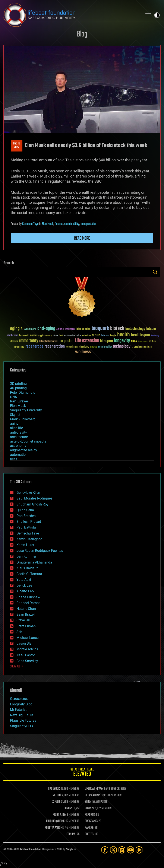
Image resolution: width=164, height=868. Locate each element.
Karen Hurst (25, 545)
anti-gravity (18, 432)
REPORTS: (90, 815)
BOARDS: (90, 808)
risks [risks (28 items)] (76, 347)
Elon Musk (48, 224)
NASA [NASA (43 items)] (134, 341)
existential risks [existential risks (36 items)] (72, 336)
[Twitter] (113, 850)
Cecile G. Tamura (29, 574)
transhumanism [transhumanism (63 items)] (142, 347)
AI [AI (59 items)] (22, 329)
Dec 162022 (17, 146)
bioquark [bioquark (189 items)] (100, 328)
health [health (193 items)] (124, 335)
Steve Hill (23, 620)
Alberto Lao (25, 591)
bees (14, 459)
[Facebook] (105, 850)
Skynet (15, 415)
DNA (13, 397)
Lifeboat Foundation (31, 850)
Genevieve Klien (28, 493)
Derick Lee (24, 585)
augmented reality (24, 450)
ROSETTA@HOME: (54, 828)
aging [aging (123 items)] (15, 329)
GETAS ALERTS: (93, 795)
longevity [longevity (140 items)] (122, 341)
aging (14, 423)
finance (59, 224)
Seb (19, 632)
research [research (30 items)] (70, 347)
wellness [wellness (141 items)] (83, 352)
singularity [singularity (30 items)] (84, 347)
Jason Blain (25, 643)
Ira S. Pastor (26, 655)
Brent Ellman (26, 626)
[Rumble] (139, 850)
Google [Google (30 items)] (113, 336)
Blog (82, 34)
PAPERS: (89, 828)
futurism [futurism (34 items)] (105, 336)
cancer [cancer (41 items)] (34, 336)
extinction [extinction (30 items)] (86, 336)
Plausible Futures (23, 720)
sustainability (72, 224)
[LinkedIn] (122, 850)
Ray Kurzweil (20, 401)
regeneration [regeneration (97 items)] (55, 346)
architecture (19, 437)
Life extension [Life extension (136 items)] (87, 341)
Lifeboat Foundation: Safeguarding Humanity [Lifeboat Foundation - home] (71, 15)
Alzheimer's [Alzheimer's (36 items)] (30, 329)
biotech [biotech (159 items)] (117, 328)
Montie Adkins (27, 649)
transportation (89, 224)
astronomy (18, 446)
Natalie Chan (26, 609)
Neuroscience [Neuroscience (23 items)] (143, 342)
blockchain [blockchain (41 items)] (12, 336)
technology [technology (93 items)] (122, 347)
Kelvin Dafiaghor (29, 539)
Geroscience (19, 699)
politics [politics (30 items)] (152, 342)
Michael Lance (27, 638)
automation (19, 455)
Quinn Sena (25, 510)
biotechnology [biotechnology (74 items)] (135, 329)
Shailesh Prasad (29, 522)
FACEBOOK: (54, 789)
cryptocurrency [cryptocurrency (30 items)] (45, 336)
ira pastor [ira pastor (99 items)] (66, 341)
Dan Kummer (26, 556)
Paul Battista (26, 527)
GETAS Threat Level (82, 773)
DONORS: (68, 808)
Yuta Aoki (24, 580)
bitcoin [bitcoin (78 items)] (151, 329)
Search (155, 272)
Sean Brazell (26, 614)
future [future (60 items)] (96, 335)
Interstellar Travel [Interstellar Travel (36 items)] (48, 342)
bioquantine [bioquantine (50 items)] (83, 329)
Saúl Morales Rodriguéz (34, 498)
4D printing (18, 388)
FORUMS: (71, 834)
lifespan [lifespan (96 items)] (107, 341)
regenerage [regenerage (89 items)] (34, 347)
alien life (16, 428)
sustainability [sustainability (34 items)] (105, 347)
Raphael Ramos (28, 603)
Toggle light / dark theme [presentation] (157, 15)
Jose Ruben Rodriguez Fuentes (40, 551)
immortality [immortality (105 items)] (29, 341)
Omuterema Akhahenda (34, 562)
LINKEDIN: (56, 795)
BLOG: (88, 802)
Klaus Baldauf (27, 568)
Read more (82, 238)
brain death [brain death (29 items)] (24, 336)
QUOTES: (89, 834)
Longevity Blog (21, 704)
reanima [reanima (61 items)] (19, 347)
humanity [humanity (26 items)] (155, 336)
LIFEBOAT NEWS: (94, 789)
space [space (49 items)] (94, 347)
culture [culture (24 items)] (55, 336)
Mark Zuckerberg (23, 419)
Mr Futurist (18, 710)
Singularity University (26, 410)
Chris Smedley (27, 661)
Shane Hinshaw (28, 597)
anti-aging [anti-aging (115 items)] (46, 329)
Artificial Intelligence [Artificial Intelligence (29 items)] (66, 329)
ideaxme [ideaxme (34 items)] (14, 342)
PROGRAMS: (91, 821)
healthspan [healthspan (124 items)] (141, 335)
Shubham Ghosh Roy (32, 504)
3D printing (18, 384)
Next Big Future (22, 715)
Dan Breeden (26, 516)
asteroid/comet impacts (28, 441)
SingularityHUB (21, 726)
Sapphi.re (71, 850)
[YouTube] (130, 850)
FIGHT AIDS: (59, 815)
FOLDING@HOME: (56, 821)
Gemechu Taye (30, 224)
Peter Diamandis (23, 392)
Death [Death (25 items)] (61, 336)
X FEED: (56, 802)
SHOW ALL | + (17, 667)
